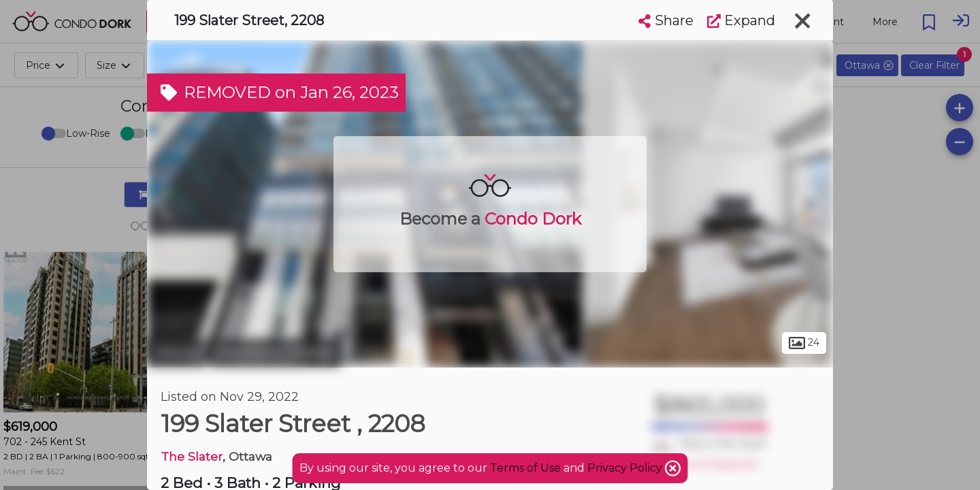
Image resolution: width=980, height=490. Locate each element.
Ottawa (177, 353)
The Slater (192, 456)
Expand (741, 20)
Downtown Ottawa (275, 353)
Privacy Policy (626, 468)
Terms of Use (525, 468)
